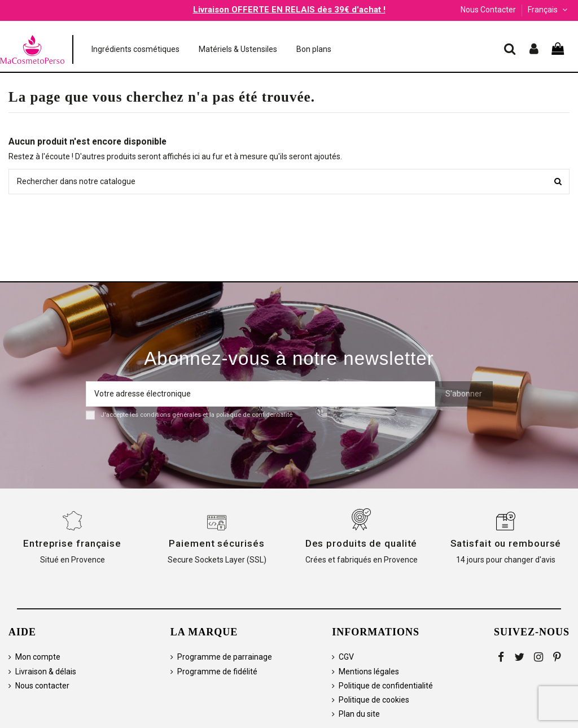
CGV (346, 657)
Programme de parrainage (225, 657)
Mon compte (38, 657)
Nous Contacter (488, 10)
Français (549, 10)
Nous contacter (42, 686)
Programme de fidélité (217, 672)
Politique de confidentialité (386, 686)
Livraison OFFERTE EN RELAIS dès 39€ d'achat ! (289, 10)
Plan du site (359, 714)
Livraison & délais (46, 672)
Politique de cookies (374, 700)
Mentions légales (369, 672)
